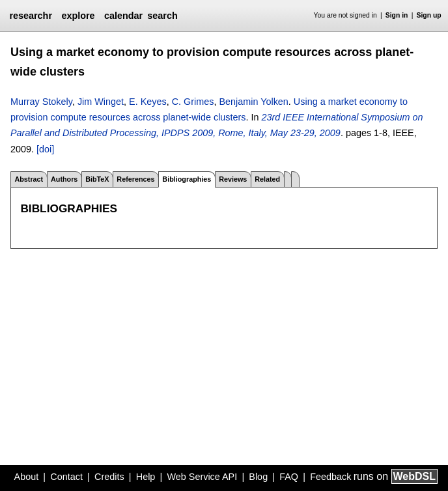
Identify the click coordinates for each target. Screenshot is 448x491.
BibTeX (97, 179)
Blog (258, 477)
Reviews (233, 179)
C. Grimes (193, 102)
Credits (109, 477)
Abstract (29, 179)
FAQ (289, 477)
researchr (31, 16)
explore (78, 16)
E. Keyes (148, 102)
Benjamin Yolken (253, 102)
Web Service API (202, 477)
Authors (64, 179)
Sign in (397, 15)
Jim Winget (101, 102)
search (162, 16)
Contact (66, 477)
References (135, 179)
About (27, 477)
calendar (123, 16)
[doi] (45, 149)
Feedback (330, 477)
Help (146, 477)
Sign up (429, 15)
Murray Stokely (41, 102)
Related (267, 179)
